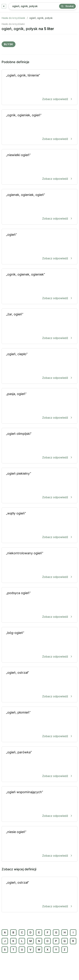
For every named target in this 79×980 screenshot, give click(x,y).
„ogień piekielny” (39, 486)
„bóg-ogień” (39, 645)
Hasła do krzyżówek (13, 18)
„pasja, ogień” (39, 406)
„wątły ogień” (39, 526)
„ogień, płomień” (39, 725)
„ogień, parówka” (39, 764)
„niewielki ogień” (39, 167)
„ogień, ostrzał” (39, 685)
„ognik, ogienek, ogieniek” (39, 287)
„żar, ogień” (39, 326)
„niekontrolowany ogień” (39, 565)
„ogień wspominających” (39, 804)
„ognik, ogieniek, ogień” (39, 127)
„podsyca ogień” (39, 605)
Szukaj (67, 6)
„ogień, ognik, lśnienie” (39, 88)
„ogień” (39, 247)
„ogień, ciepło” (39, 366)
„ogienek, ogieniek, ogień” (39, 207)
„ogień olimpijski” (39, 446)
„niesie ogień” (39, 844)
